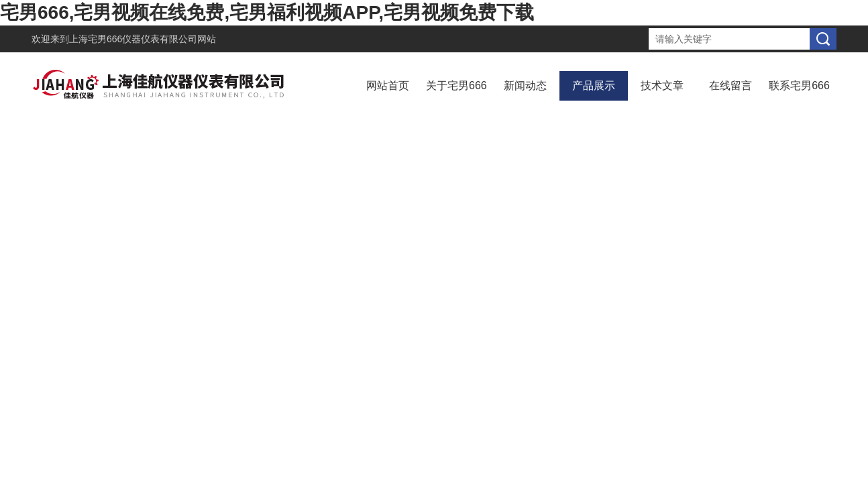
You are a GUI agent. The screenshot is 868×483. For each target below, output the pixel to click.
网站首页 (388, 86)
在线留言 (730, 86)
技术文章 (662, 86)
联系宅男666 (799, 86)
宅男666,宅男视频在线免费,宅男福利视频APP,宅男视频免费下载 (267, 12)
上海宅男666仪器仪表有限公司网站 (143, 39)
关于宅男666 (456, 86)
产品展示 (594, 86)
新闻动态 (525, 86)
